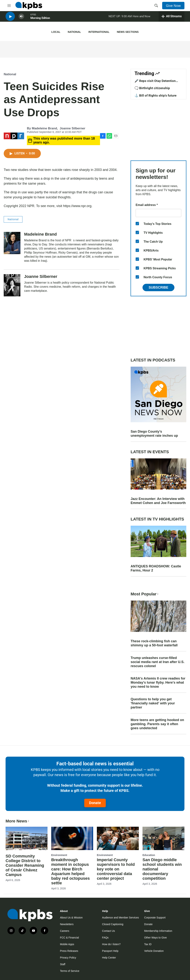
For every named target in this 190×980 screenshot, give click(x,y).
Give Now (173, 6)
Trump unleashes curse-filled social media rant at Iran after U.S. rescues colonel (158, 662)
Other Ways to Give (155, 938)
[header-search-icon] (156, 6)
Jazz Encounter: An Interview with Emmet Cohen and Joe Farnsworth (158, 501)
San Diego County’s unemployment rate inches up (154, 434)
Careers (65, 931)
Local (56, 32)
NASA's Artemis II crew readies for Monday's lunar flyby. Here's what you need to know (158, 682)
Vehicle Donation (154, 951)
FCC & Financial (69, 938)
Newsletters (67, 924)
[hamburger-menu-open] (9, 6)
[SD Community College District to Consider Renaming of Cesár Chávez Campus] (27, 838)
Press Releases (69, 951)
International (99, 32)
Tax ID (148, 944)
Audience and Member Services (120, 918)
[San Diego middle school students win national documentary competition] (163, 838)
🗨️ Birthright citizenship (152, 88)
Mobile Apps (67, 944)
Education (149, 855)
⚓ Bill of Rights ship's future (155, 95)
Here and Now (141, 18)
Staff (63, 964)
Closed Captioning (113, 924)
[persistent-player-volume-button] (21, 19)
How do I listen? (111, 944)
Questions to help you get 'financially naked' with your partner (153, 703)
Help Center (109, 958)
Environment (59, 855)
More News (18, 821)
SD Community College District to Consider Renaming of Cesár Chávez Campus (25, 865)
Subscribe (158, 287)
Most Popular (145, 594)
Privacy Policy (68, 958)
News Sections (128, 32)
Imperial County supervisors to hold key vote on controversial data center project (116, 869)
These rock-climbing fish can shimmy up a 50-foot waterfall (154, 643)
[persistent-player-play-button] (10, 19)
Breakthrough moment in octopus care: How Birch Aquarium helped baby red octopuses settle (71, 871)
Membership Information (158, 931)
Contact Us (108, 931)
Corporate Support (155, 918)
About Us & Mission (71, 918)
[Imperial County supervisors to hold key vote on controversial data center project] (118, 838)
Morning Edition (40, 20)
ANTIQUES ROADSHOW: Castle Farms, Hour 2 (156, 568)
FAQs (105, 938)
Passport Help (110, 951)
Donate (95, 803)
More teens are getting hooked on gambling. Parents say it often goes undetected (157, 724)
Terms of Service (70, 971)
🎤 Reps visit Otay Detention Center (155, 83)
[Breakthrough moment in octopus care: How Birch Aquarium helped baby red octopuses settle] (72, 838)
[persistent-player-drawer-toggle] (172, 19)
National (74, 32)
